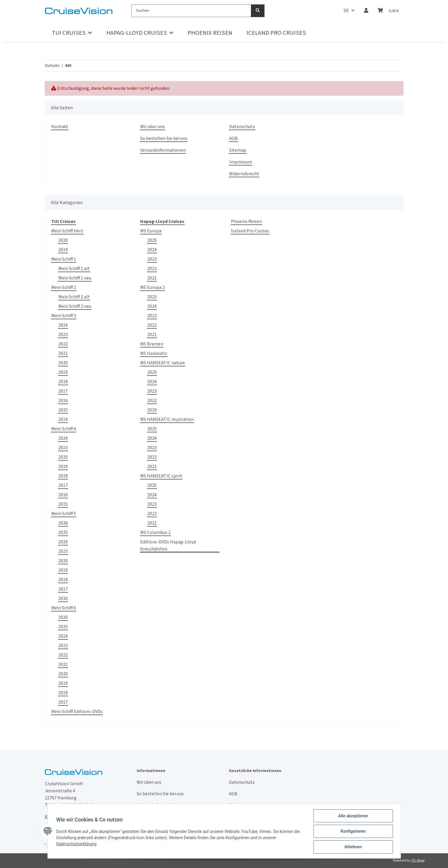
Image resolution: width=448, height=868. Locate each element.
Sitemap (238, 150)
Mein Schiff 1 (64, 259)
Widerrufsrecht (244, 174)
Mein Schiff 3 (64, 316)
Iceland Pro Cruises (250, 231)
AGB (233, 138)
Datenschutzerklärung (77, 844)
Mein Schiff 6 (64, 608)
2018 (63, 382)
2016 (63, 401)
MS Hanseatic (154, 353)
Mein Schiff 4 (64, 429)
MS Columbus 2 (155, 533)
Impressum (241, 162)
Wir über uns (153, 127)
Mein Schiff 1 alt (74, 269)
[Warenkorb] (388, 11)
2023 (63, 335)
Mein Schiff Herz (67, 231)
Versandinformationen (163, 150)
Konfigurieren (352, 832)
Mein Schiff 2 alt (74, 297)
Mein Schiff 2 (64, 287)
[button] (366, 11)
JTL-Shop (418, 860)
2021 (63, 353)
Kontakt (60, 127)
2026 (63, 523)
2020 (63, 240)
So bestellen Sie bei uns (164, 138)
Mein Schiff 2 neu (75, 306)
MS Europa (151, 231)
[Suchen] (191, 11)
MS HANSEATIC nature (163, 363)
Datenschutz (242, 127)
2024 (63, 325)
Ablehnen (352, 847)
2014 (63, 419)
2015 (63, 410)
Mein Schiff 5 (64, 514)
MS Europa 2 (152, 287)
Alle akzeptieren (352, 816)
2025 (63, 533)
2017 (63, 391)
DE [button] (346, 11)
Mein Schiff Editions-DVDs (77, 712)
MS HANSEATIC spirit (161, 476)
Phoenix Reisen (246, 221)
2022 (63, 344)
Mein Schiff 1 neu (75, 278)
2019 (63, 250)
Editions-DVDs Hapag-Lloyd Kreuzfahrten (168, 545)
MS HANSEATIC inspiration (167, 419)
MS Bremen (152, 344)
